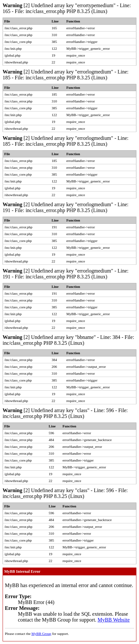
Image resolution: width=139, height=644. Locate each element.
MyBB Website (114, 620)
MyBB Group (42, 634)
